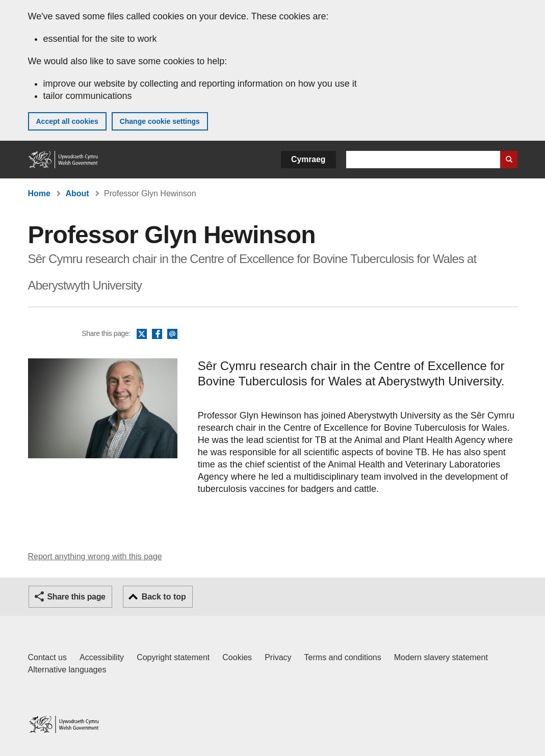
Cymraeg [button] (308, 159)
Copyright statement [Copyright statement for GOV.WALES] (173, 657)
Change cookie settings (160, 121)
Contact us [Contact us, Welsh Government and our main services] (47, 657)
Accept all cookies (67, 121)
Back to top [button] (164, 597)
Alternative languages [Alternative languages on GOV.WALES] (67, 670)
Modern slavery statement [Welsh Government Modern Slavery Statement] (441, 657)
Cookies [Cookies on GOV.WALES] (237, 657)
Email (172, 334)
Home (39, 193)
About (77, 193)
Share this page (76, 597)
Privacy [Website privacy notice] (278, 657)
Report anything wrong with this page (95, 556)
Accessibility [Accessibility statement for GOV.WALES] (102, 657)
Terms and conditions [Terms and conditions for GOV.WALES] (343, 657)
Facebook (157, 334)
